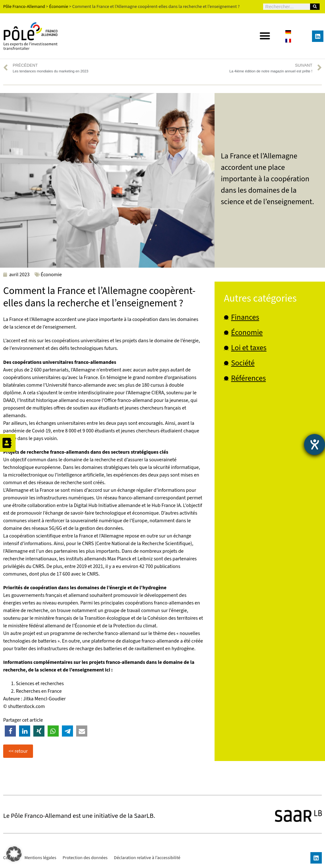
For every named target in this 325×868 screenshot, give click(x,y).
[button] (265, 36)
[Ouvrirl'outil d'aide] (315, 444)
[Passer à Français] (288, 40)
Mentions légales (40, 858)
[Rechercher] (315, 7)
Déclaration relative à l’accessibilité (147, 858)
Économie (51, 275)
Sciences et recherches (40, 684)
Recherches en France (39, 691)
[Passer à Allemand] (288, 32)
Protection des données (85, 858)
